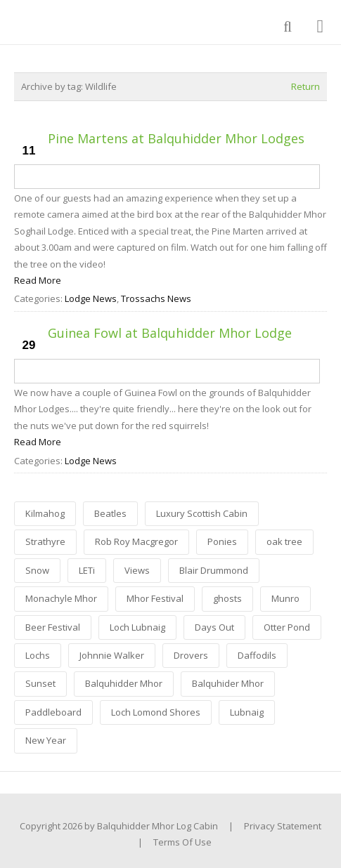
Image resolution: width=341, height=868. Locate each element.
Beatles (110, 513)
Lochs (38, 655)
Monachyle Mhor (61, 598)
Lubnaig (247, 712)
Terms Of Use (182, 842)
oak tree (284, 541)
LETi (87, 570)
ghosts (227, 598)
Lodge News (91, 298)
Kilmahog (45, 513)
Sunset (40, 683)
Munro (285, 598)
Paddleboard (53, 712)
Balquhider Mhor (228, 683)
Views (137, 570)
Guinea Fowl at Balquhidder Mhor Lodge (170, 333)
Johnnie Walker (112, 655)
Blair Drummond (214, 570)
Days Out (214, 627)
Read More (38, 280)
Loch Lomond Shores (156, 712)
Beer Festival (53, 627)
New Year (46, 740)
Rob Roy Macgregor (136, 541)
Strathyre (45, 541)
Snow (37, 570)
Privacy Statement (283, 826)
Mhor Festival (155, 598)
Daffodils (257, 655)
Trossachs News (156, 298)
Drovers (191, 655)
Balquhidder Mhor (124, 683)
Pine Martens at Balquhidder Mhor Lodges (176, 138)
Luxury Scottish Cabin (202, 513)
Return (305, 86)
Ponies (222, 541)
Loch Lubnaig (137, 627)
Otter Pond (287, 627)
